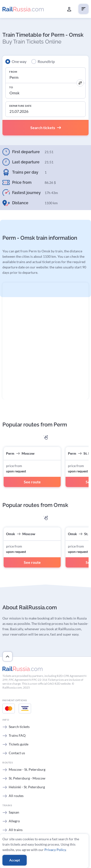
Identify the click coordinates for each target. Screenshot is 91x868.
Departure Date (20, 106)
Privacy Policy (55, 850)
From (13, 72)
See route (32, 482)
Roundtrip (46, 61)
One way (19, 61)
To (11, 87)
